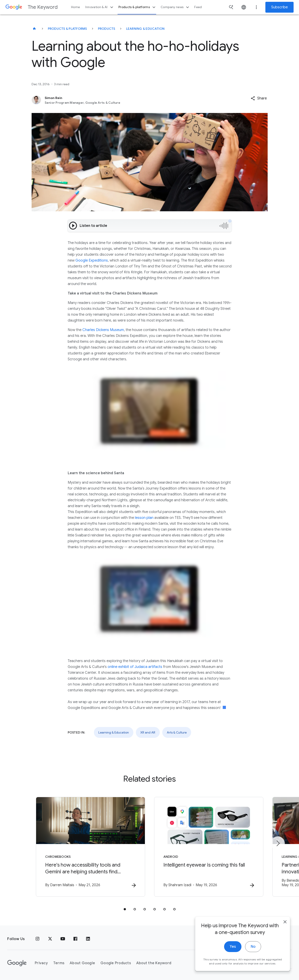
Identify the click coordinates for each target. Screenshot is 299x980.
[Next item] (278, 843)
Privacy (41, 963)
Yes (233, 951)
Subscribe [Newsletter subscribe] (279, 7)
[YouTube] (63, 939)
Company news (175, 7)
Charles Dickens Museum (103, 330)
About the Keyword (154, 963)
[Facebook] (75, 939)
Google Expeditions (92, 260)
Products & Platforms (67, 29)
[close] (285, 926)
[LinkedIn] (88, 939)
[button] (259, 98)
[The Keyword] (34, 29)
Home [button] (75, 7)
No (253, 951)
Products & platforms (138, 7)
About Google (82, 963)
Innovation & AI (100, 7)
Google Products (116, 963)
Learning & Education (145, 29)
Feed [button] (198, 7)
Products (107, 29)
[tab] (125, 909)
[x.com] (50, 939)
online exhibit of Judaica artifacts (135, 667)
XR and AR (148, 732)
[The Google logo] (17, 963)
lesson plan (144, 518)
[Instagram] (37, 939)
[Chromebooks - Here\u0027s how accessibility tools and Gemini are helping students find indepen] (90, 847)
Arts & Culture (177, 732)
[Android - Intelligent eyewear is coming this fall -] (209, 847)
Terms (59, 963)
